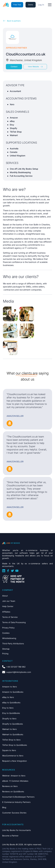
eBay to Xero (8, 697)
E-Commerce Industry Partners (16, 802)
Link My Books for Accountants (16, 830)
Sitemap (6, 649)
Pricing (5, 654)
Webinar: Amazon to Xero (14, 776)
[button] (49, 5)
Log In (41, 5)
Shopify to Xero (9, 719)
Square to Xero (9, 750)
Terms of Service (10, 617)
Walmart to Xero (9, 729)
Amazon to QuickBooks (13, 692)
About (5, 596)
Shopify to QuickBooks (13, 724)
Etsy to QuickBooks (11, 713)
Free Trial (17, 5)
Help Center (8, 606)
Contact (14, 67)
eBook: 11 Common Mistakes (15, 781)
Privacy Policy (8, 628)
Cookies (6, 633)
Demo (31, 5)
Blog (4, 807)
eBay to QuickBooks (11, 703)
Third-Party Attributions (13, 644)
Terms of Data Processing (14, 622)
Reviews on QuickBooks (13, 792)
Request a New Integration (15, 761)
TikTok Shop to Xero (11, 740)
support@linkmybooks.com (19, 672)
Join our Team (9, 601)
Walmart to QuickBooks (13, 734)
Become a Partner (10, 836)
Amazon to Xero (10, 687)
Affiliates (6, 612)
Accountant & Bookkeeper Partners (18, 797)
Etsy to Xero (8, 708)
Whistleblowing (9, 638)
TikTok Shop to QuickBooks (15, 745)
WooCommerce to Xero (13, 756)
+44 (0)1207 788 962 (16, 667)
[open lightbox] (10, 314)
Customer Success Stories (14, 813)
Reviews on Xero (10, 786)
